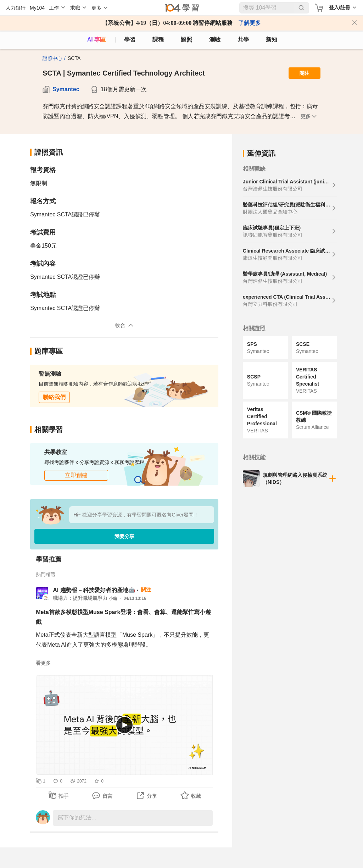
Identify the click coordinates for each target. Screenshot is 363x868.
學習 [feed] (130, 40)
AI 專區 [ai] (96, 40)
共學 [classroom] (243, 40)
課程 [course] (158, 40)
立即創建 (76, 475)
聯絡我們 (54, 397)
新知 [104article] (272, 40)
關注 (305, 73)
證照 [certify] (186, 40)
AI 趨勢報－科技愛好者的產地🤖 (94, 590)
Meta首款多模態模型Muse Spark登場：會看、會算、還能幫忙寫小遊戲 (123, 617)
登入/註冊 (340, 7)
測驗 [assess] (215, 40)
